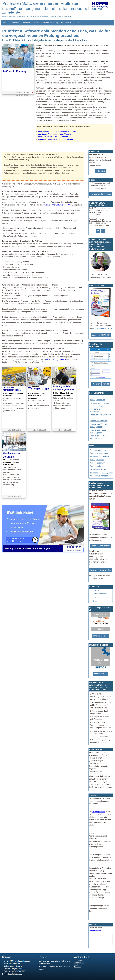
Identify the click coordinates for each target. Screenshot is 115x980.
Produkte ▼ (66, 23)
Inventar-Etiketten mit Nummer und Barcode (56, 140)
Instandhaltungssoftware (56, 360)
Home (5, 23)
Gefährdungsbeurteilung (99, 469)
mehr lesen (14, 430)
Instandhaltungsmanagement (101, 473)
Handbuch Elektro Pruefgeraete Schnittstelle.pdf (97, 409)
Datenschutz (79, 963)
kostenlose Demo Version (101, 570)
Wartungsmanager (97, 460)
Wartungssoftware (97, 466)
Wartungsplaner (98, 812)
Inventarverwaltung (50, 23)
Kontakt (36, 23)
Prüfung (94, 601)
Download (15, 23)
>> (103, 231)
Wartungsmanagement (99, 453)
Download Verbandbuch (101, 546)
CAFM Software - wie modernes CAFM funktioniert (36, 396)
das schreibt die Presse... (101, 194)
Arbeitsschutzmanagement (100, 476)
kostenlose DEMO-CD (101, 335)
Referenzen (101, 171)
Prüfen (94, 597)
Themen (77, 967)
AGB (76, 965)
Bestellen (26, 23)
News (77, 23)
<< (98, 231)
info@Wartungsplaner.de (102, 328)
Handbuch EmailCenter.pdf (100, 415)
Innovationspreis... (101, 636)
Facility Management (99, 594)
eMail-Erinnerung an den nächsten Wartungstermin (59, 131)
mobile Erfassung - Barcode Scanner (53, 137)
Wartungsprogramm (98, 463)
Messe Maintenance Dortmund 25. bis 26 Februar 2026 (11, 462)
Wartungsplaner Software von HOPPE (58, 205)
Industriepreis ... (101, 674)
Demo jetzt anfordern (23, 93)
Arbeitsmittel (96, 590)
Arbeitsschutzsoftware (99, 450)
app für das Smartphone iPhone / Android (55, 134)
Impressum (78, 961)
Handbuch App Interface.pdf (101, 403)
